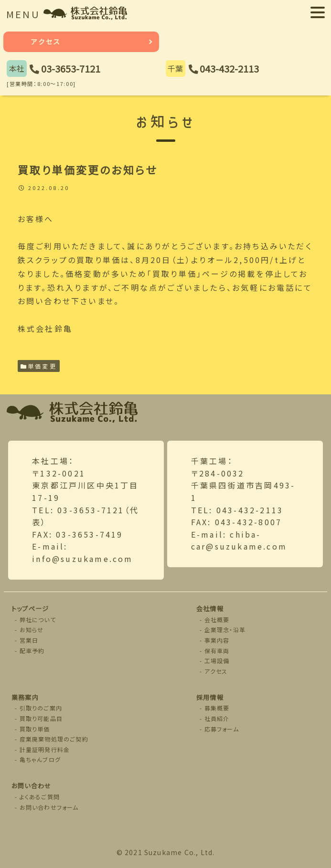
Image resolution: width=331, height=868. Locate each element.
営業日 (29, 640)
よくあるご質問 (40, 797)
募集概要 (217, 708)
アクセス (46, 42)
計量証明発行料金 (45, 749)
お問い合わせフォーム (49, 807)
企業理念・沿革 (225, 630)
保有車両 (217, 651)
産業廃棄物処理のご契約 (54, 739)
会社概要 (217, 619)
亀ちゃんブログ (40, 759)
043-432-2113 (229, 69)
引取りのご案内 (41, 708)
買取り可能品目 (41, 718)
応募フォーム (222, 729)
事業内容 (217, 640)
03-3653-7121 (71, 69)
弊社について (38, 619)
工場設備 (217, 661)
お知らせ (32, 630)
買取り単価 (35, 729)
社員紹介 (217, 718)
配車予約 (32, 651)
